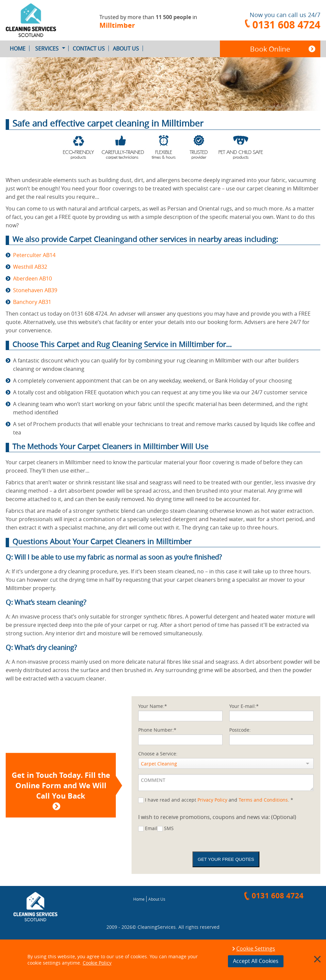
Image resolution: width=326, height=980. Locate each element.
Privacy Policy (212, 800)
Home (20, 49)
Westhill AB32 (30, 267)
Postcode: (240, 730)
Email (151, 828)
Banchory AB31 (32, 302)
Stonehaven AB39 (35, 290)
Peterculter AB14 (34, 255)
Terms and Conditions (263, 800)
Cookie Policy (97, 963)
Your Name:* (153, 706)
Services (52, 49)
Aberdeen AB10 (32, 278)
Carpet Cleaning (159, 764)
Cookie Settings (256, 949)
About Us (128, 49)
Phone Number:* (157, 730)
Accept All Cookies (256, 961)
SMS (169, 828)
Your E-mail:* (244, 706)
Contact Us (91, 49)
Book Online (270, 49)
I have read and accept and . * (219, 800)
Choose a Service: (158, 754)
